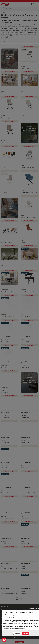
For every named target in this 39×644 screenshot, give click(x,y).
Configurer (17, 633)
